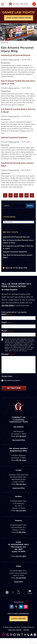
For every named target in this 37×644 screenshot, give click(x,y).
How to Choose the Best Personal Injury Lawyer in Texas (18, 242)
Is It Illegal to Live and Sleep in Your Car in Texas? (18, 247)
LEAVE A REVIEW (19, 619)
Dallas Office (19, 582)
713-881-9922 (21, 532)
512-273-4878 (21, 556)
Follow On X (16, 607)
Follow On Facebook (11, 607)
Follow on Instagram (26, 607)
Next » (32, 195)
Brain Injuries (5, 145)
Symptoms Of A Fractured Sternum (16, 55)
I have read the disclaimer (12, 381)
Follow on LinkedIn (21, 607)
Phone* (7, 331)
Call (18, 593)
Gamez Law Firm (14, 60)
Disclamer (4, 376)
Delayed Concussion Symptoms (14, 138)
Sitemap (26, 630)
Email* (7, 323)
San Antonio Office (19, 440)
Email (30, 593)
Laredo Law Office (19, 488)
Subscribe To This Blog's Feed (16, 268)
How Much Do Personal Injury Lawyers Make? (18, 257)
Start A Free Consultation (19, 18)
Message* (8, 354)
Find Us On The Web (15, 630)
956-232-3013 (21, 484)
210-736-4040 (8, 306)
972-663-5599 (21, 578)
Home (3, 43)
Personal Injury (6, 63)
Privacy (10, 376)
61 (27, 195)
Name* (7, 315)
